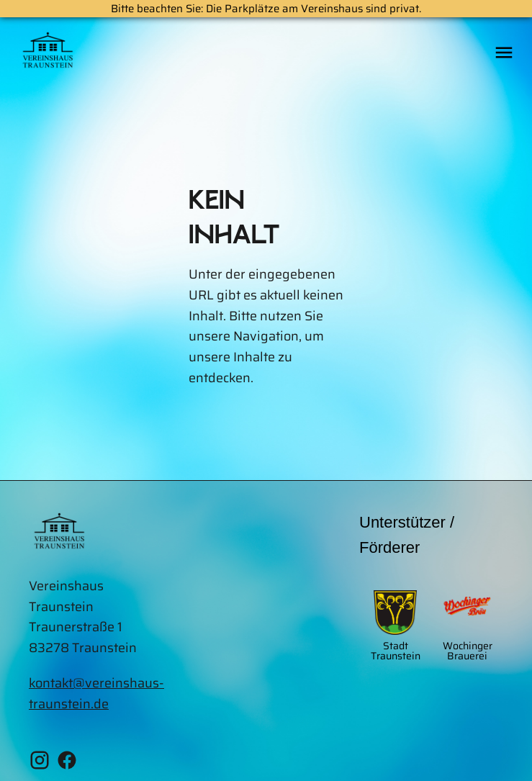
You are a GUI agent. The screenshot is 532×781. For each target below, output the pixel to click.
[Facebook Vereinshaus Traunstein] (67, 763)
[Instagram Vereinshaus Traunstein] (40, 763)
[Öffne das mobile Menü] (504, 53)
